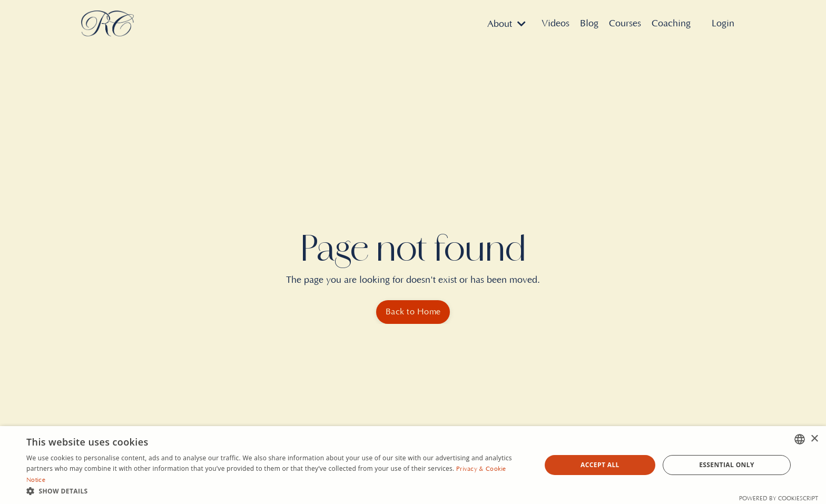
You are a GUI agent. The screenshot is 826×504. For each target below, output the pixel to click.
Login (723, 24)
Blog (589, 24)
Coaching (671, 24)
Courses (625, 24)
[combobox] (800, 439)
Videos (555, 24)
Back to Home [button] (413, 312)
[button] (276, 491)
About (507, 24)
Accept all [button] (600, 465)
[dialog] (413, 465)
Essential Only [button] (727, 465)
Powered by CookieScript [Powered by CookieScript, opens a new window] (779, 499)
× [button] (814, 439)
